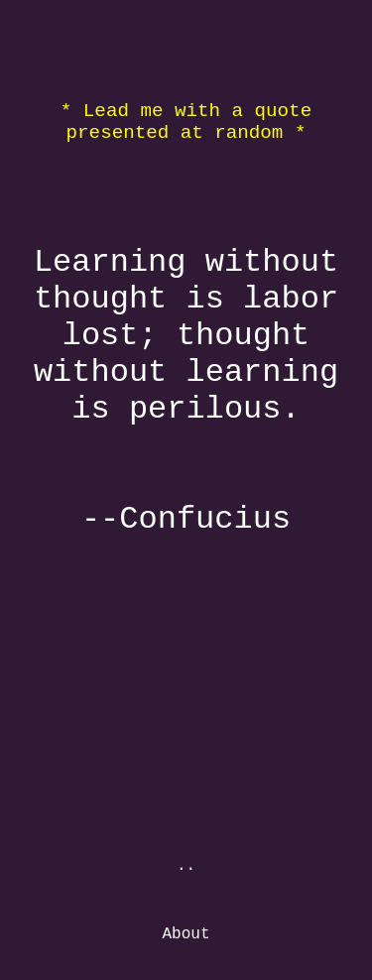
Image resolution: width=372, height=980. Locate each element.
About (186, 934)
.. (186, 866)
